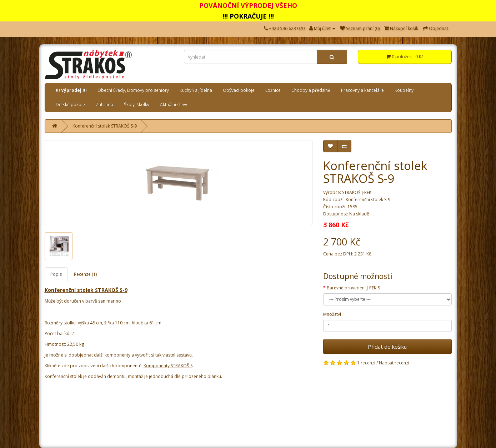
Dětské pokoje (70, 104)
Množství (332, 314)
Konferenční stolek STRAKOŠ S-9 (105, 126)
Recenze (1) (85, 274)
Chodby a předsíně (311, 90)
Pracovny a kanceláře (362, 90)
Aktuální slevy (174, 104)
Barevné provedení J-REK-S (353, 288)
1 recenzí (366, 363)
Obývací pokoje (239, 90)
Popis (56, 274)
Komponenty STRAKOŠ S (168, 366)
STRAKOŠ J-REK (357, 192)
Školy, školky (137, 104)
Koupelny (404, 90)
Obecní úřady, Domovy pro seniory (133, 90)
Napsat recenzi (394, 363)
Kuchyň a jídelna (196, 90)
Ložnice (273, 90)
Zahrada (104, 104)
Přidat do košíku (387, 347)
